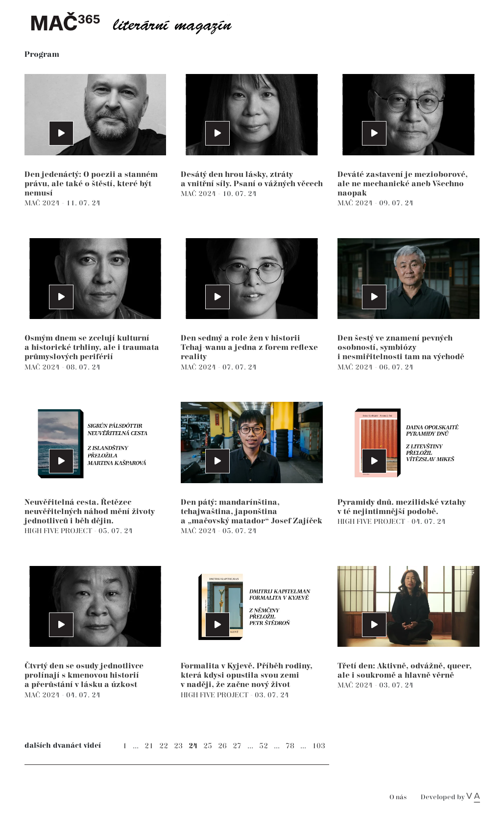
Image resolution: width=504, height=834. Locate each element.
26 (222, 746)
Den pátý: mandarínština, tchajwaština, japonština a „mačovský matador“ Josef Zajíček (252, 512)
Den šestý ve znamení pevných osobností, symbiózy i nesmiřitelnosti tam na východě (401, 348)
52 (264, 746)
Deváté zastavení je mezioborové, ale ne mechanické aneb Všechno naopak (403, 184)
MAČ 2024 (43, 203)
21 (149, 746)
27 (237, 746)
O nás (398, 797)
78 (290, 746)
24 (193, 746)
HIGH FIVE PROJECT (59, 531)
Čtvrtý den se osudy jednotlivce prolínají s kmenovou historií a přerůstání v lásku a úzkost (84, 675)
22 (164, 746)
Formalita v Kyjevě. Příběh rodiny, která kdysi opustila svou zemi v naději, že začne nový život (247, 675)
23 (178, 746)
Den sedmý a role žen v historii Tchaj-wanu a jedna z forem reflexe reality (249, 348)
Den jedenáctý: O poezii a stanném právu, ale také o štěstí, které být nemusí (91, 184)
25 (208, 746)
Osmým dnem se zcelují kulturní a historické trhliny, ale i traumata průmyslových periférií (92, 348)
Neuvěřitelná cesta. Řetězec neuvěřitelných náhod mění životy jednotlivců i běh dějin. (90, 512)
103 (319, 746)
